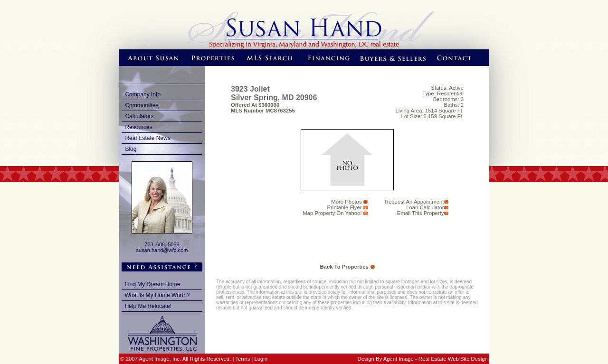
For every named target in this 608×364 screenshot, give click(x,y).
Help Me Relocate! (148, 306)
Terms (242, 359)
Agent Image (399, 359)
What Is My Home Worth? (157, 295)
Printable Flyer (345, 207)
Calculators (139, 116)
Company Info (143, 94)
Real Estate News (147, 138)
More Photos (346, 202)
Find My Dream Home (152, 284)
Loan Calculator (425, 207)
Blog (131, 149)
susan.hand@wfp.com (162, 250)
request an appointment (414, 202)
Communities (142, 105)
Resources (138, 127)
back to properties (344, 267)
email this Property (421, 213)
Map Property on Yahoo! (332, 213)
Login (261, 359)
